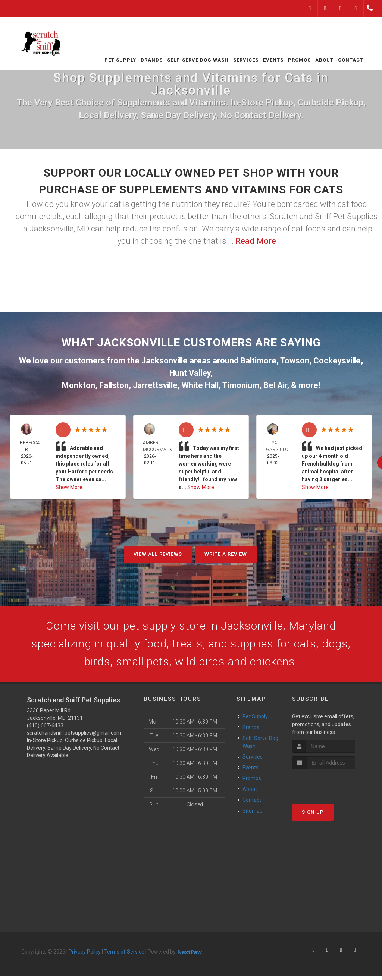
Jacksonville (165, 361)
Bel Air (275, 385)
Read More (256, 241)
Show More (69, 487)
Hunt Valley (190, 373)
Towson (295, 361)
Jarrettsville (155, 385)
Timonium (241, 385)
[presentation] (332, 783)
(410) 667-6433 (45, 725)
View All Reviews (158, 554)
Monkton (79, 385)
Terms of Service (124, 952)
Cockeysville (337, 361)
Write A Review (226, 554)
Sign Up (313, 812)
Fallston (114, 385)
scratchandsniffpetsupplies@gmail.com (74, 733)
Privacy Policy (85, 952)
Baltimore (258, 361)
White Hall (200, 385)
